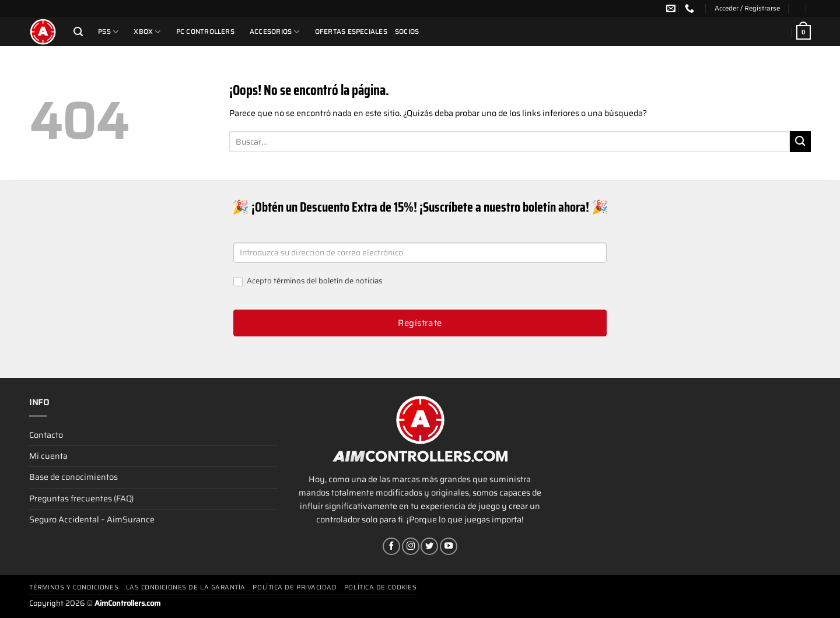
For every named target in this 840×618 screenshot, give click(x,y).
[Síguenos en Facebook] (391, 546)
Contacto (46, 435)
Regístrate (420, 323)
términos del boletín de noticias (328, 281)
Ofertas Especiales (351, 31)
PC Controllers (205, 31)
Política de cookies (380, 587)
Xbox (147, 32)
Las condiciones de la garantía (186, 587)
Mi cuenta (48, 456)
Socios (407, 31)
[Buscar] (78, 32)
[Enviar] (800, 142)
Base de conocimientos (73, 477)
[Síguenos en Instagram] (411, 546)
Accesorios (275, 32)
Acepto (308, 281)
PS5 (108, 32)
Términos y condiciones (74, 587)
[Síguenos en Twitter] (429, 546)
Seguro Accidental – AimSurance (92, 519)
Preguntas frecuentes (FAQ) (81, 498)
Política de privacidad (295, 587)
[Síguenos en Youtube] (449, 546)
